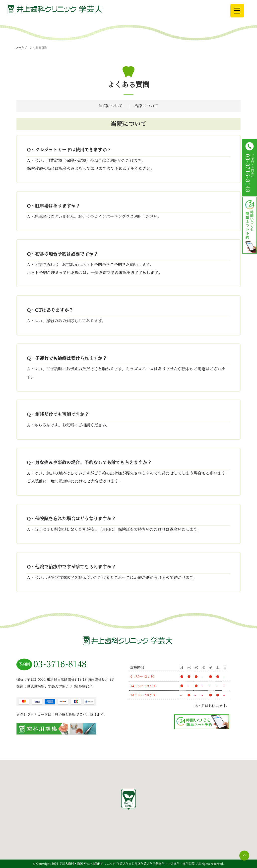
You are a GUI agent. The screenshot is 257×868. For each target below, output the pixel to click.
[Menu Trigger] (237, 11)
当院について (111, 106)
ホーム (20, 48)
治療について (146, 106)
